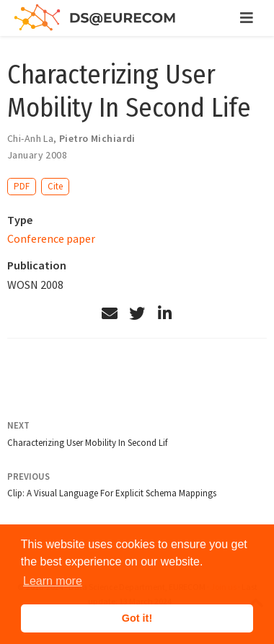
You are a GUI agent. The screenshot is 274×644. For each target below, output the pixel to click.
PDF (22, 186)
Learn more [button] (53, 581)
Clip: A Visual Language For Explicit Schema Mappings (112, 493)
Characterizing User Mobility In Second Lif (87, 443)
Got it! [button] (137, 618)
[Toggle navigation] (247, 18)
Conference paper (51, 238)
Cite (55, 186)
